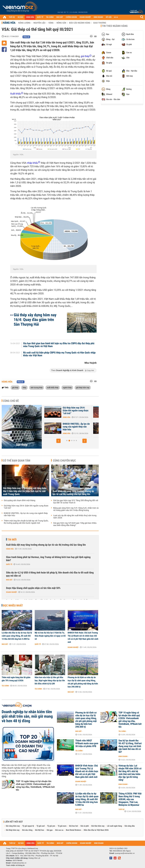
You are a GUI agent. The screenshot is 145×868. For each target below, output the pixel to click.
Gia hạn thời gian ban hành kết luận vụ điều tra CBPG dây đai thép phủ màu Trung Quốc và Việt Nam (59, 345)
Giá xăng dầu (130, 826)
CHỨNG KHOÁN (71, 17)
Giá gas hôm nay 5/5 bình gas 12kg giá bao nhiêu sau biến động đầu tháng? (75, 524)
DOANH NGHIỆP (85, 17)
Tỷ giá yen (51, 826)
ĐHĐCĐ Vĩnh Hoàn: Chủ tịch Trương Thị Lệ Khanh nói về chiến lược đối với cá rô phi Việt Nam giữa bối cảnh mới (83, 637)
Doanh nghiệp (11, 592)
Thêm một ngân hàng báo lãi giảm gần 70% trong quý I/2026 (16, 679)
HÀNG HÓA (30, 17)
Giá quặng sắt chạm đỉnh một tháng (75, 425)
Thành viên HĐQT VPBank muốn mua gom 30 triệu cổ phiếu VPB (87, 743)
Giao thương (100, 23)
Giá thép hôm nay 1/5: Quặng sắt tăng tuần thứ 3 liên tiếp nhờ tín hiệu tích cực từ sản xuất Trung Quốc (25, 491)
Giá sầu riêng (27, 830)
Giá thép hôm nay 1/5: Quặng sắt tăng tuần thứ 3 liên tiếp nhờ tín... (75, 411)
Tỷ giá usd (41, 826)
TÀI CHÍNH (50, 17)
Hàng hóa (9, 23)
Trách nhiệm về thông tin (15, 865)
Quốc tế (9, 564)
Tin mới (12, 540)
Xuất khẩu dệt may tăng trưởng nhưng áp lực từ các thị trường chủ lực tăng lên (73, 493)
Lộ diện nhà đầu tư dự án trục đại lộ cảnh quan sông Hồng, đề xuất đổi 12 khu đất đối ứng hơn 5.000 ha (17, 636)
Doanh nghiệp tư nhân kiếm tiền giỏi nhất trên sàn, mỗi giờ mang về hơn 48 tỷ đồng (27, 716)
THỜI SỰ (12, 17)
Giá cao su (59, 830)
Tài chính (5, 686)
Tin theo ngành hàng (115, 26)
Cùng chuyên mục (64, 461)
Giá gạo (50, 830)
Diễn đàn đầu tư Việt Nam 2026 (96, 830)
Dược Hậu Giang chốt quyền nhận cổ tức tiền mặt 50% (33, 588)
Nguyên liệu (39, 23)
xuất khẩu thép (53, 387)
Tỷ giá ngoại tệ (28, 826)
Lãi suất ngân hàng (114, 826)
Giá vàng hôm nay (13, 826)
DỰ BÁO (21, 17)
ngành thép (67, 387)
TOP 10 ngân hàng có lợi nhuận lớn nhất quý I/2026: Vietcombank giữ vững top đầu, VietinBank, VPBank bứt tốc (35, 786)
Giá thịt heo (40, 830)
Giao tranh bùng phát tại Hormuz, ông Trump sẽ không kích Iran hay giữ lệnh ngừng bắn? (48, 559)
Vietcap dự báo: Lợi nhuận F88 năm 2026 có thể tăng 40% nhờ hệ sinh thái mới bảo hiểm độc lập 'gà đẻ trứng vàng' (130, 773)
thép (24, 387)
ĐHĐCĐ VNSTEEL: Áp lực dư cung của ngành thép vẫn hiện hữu (26, 514)
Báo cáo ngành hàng (80, 23)
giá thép (15, 387)
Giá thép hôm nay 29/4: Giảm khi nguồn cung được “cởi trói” (26, 507)
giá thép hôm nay (83, 387)
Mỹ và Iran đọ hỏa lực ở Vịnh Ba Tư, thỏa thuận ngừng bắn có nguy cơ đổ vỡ (50, 636)
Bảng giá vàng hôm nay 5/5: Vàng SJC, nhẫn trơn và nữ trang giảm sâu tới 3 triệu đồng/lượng (76, 509)
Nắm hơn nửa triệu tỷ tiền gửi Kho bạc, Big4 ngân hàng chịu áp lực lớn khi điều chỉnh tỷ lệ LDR (50, 681)
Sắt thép (22, 445)
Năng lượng (24, 23)
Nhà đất (9, 580)
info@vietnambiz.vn (19, 863)
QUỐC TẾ (40, 17)
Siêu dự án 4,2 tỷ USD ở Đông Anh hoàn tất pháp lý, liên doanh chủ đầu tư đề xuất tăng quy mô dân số (50, 574)
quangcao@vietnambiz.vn (125, 853)
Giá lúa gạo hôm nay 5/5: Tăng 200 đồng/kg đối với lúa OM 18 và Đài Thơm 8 (76, 502)
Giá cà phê (85, 826)
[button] (58, 441)
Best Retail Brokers (74, 830)
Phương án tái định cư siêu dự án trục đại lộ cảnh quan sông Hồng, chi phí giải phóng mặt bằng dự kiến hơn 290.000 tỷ (83, 682)
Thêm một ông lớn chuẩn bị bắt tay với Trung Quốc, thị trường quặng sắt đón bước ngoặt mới (26, 522)
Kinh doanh (123, 756)
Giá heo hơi (73, 826)
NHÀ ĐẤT (60, 17)
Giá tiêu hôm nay (98, 826)
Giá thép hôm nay (13, 830)
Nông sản (61, 23)
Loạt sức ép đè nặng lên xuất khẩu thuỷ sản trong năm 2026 (75, 517)
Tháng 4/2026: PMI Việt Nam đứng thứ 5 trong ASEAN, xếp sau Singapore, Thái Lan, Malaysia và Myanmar (130, 799)
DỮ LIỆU (109, 17)
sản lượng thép (37, 387)
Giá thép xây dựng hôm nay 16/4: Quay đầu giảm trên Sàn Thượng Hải (35, 320)
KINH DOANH (98, 17)
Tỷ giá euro (62, 826)
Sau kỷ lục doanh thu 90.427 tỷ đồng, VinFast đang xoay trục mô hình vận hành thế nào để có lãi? (130, 746)
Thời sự (121, 809)
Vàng (51, 23)
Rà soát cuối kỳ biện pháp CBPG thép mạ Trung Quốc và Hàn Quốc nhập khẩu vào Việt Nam (59, 354)
